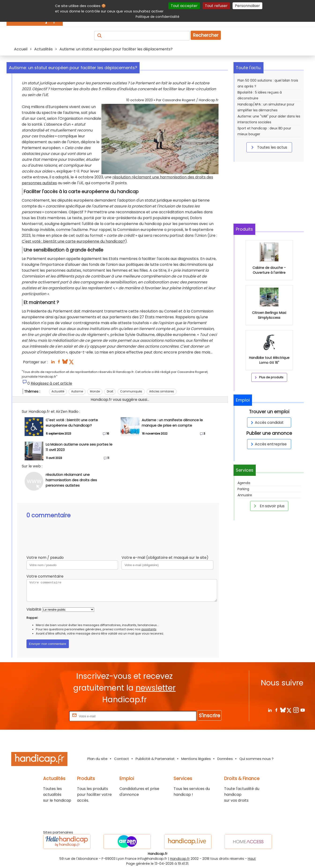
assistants (149, 629)
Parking (243, 489)
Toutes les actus (268, 147)
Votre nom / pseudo (45, 558)
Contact (122, 759)
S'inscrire (209, 716)
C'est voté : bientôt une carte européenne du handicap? (73, 241)
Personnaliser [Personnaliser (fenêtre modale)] (247, 6)
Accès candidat (266, 423)
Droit (110, 391)
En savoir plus (268, 506)
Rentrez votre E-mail (49, 716)
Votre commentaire (45, 576)
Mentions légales (196, 759)
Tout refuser (216, 6)
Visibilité (34, 609)
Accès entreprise (268, 444)
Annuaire (245, 495)
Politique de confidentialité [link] (157, 17)
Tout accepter (184, 6)
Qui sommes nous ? (256, 759)
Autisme (77, 391)
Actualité (58, 391)
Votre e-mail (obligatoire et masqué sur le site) (165, 558)
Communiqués (131, 391)
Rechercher (206, 35)
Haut (252, 859)
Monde (95, 391)
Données (225, 759)
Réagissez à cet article (51, 383)
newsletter (156, 688)
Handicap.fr (180, 859)
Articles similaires (162, 391)
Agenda (244, 483)
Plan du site (97, 759)
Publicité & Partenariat (155, 759)
